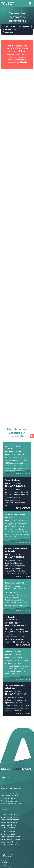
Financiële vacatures (9, 801)
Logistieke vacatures (9, 798)
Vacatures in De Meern (10, 844)
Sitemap (4, 860)
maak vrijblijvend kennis (17, 62)
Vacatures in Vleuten (9, 842)
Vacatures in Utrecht (9, 822)
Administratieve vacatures (11, 804)
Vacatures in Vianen (9, 827)
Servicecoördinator (14, 651)
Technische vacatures (10, 793)
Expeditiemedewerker (15, 514)
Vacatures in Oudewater (11, 839)
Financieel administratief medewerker (16, 550)
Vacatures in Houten (9, 825)
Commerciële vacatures (10, 796)
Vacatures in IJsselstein (10, 814)
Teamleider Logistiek (15, 583)
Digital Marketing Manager (13, 447)
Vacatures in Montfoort (10, 834)
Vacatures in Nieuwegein (11, 817)
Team (3, 782)
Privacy (4, 863)
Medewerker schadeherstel (11, 618)
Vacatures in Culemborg (11, 837)
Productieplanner (13, 480)
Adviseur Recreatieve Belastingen (15, 687)
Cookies (4, 865)
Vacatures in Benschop (10, 820)
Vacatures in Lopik (8, 832)
